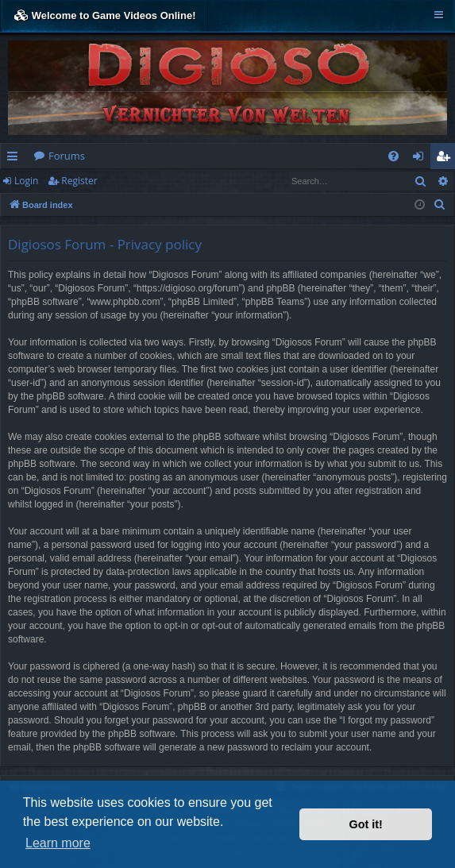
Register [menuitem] (446, 159)
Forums (67, 156)
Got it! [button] (366, 824)
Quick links (15, 159)
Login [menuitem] (421, 159)
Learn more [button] (58, 843)
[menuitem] (393, 156)
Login (26, 181)
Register (79, 181)
